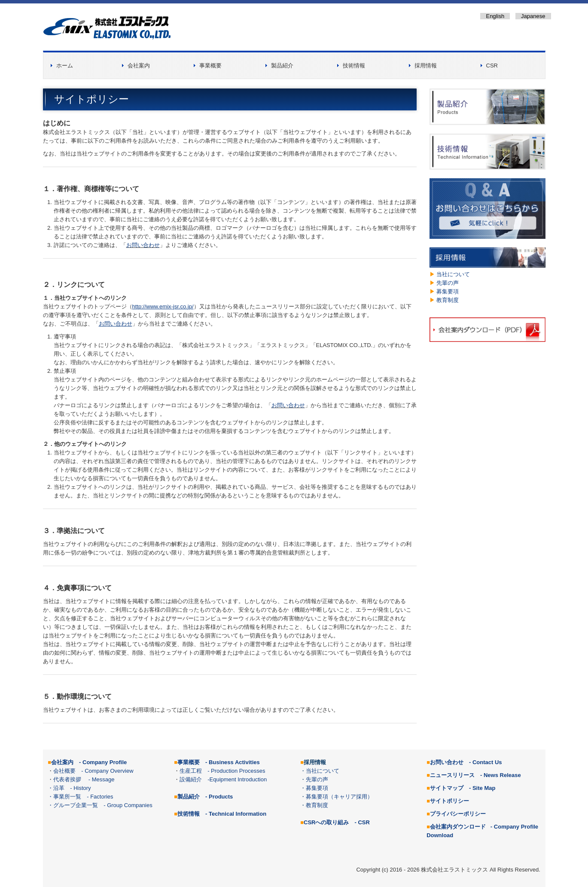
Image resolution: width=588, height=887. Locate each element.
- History (80, 788)
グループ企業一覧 (76, 805)
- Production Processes (237, 771)
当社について (453, 274)
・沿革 (56, 788)
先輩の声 (448, 283)
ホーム (65, 66)
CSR (492, 66)
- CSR (362, 822)
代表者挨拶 (67, 779)
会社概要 (64, 771)
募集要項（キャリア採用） (339, 797)
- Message (98, 779)
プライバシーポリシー (458, 814)
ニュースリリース (452, 775)
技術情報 (354, 66)
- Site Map (482, 788)
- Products (219, 797)
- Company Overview (104, 771)
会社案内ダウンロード (458, 827)
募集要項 (448, 291)
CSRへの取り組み (326, 822)
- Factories (100, 797)
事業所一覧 (67, 797)
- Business (233, 762)
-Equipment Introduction (237, 779)
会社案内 (139, 66)
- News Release (501, 775)
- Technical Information (236, 814)
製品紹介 (282, 66)
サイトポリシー (449, 801)
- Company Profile (103, 762)
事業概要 (210, 66)
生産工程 (191, 771)
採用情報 (426, 66)
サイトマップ (447, 788)
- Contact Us (486, 762)
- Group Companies (128, 805)
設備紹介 (191, 779)
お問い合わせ (143, 245)
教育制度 (448, 300)
